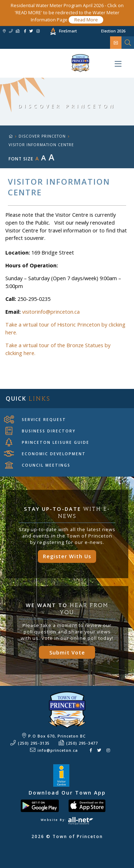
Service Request (36, 420)
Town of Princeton (45, 63)
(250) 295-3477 (82, 743)
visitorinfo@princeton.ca (51, 312)
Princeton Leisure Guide (48, 442)
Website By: (67, 820)
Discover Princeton (42, 136)
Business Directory (41, 431)
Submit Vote (67, 653)
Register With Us (67, 556)
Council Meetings (38, 465)
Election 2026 (113, 31)
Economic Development (46, 454)
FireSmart (68, 31)
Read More (86, 20)
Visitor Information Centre (41, 145)
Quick (28, 399)
